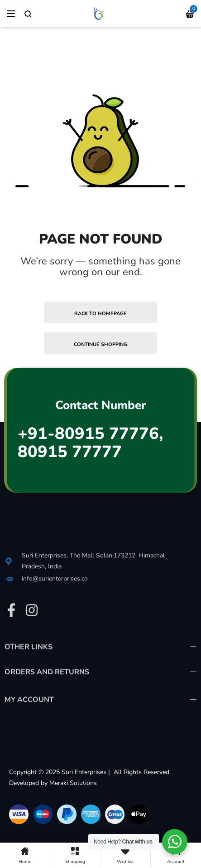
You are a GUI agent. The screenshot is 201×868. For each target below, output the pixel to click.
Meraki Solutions (73, 783)
